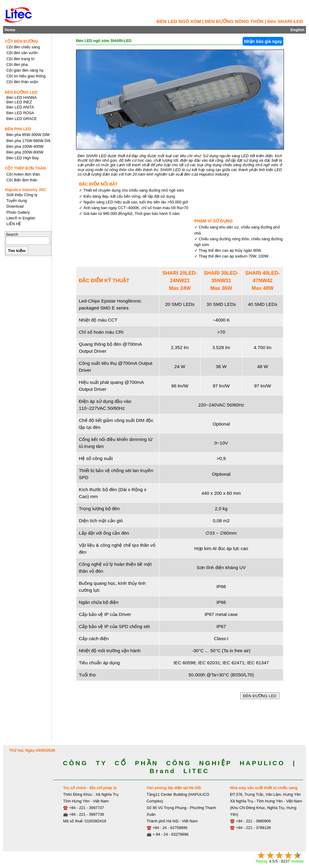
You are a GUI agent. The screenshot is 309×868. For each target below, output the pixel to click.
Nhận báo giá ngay (263, 41)
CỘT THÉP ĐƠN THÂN (25, 168)
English (298, 30)
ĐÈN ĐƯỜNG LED (260, 696)
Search (12, 234)
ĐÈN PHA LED (18, 129)
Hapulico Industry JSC (25, 190)
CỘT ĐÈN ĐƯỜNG (21, 41)
